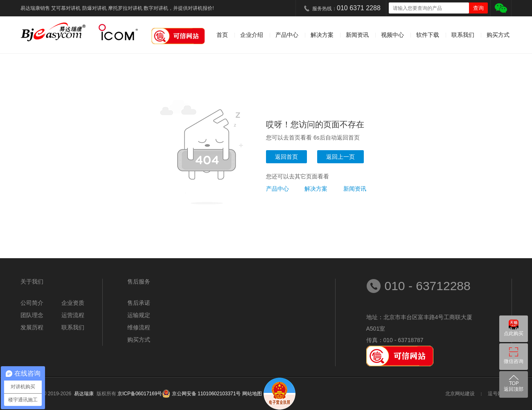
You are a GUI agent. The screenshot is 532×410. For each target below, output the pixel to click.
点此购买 (514, 333)
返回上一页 (340, 157)
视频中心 (392, 35)
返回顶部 (514, 389)
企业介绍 (252, 35)
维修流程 (139, 327)
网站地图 (252, 394)
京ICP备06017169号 (140, 394)
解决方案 (322, 35)
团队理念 (32, 315)
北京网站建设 (460, 394)
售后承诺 (139, 303)
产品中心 (287, 35)
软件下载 (428, 35)
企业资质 (73, 303)
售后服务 (139, 282)
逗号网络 (498, 394)
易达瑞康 (85, 394)
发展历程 (32, 327)
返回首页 (286, 157)
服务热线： (346, 8)
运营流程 (73, 315)
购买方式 (498, 35)
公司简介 (32, 303)
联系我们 (463, 35)
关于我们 (32, 282)
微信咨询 (514, 361)
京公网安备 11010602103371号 (205, 394)
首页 (222, 35)
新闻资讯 (357, 35)
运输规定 (139, 315)
